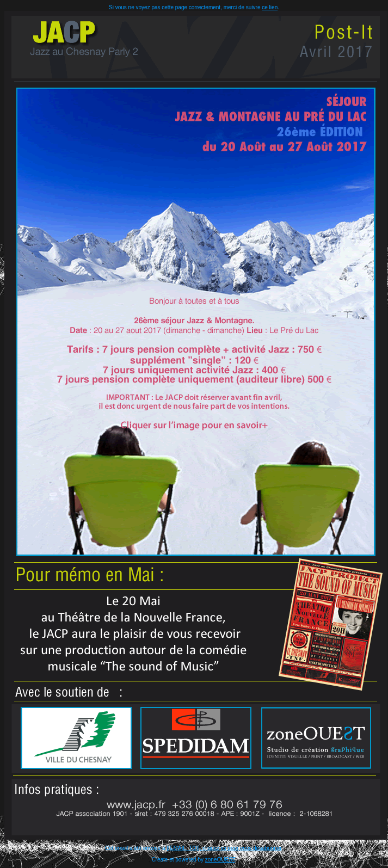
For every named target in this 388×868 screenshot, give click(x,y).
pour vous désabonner (254, 848)
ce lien (270, 7)
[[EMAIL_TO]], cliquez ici (197, 848)
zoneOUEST (220, 860)
